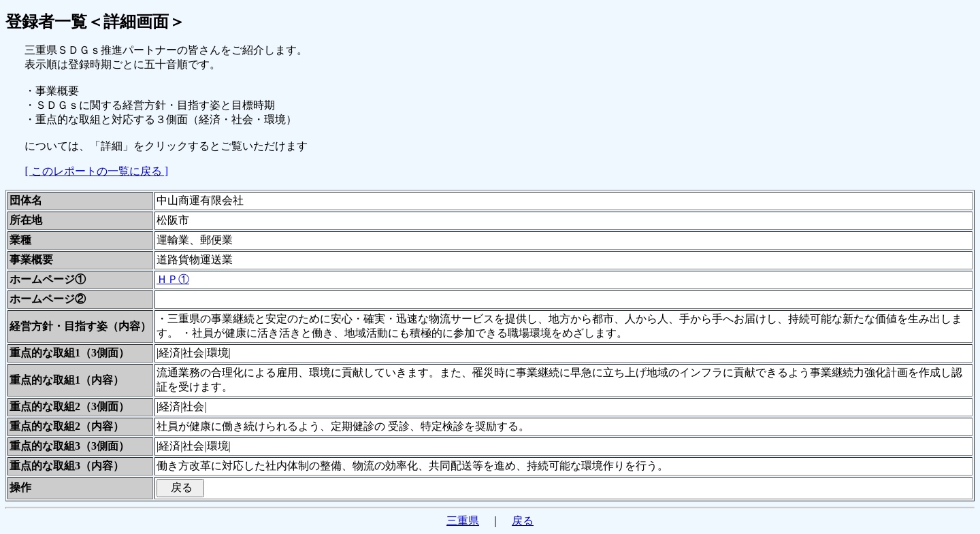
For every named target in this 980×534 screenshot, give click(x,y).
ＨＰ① (173, 279)
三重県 (463, 521)
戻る (523, 521)
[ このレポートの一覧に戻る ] (96, 171)
